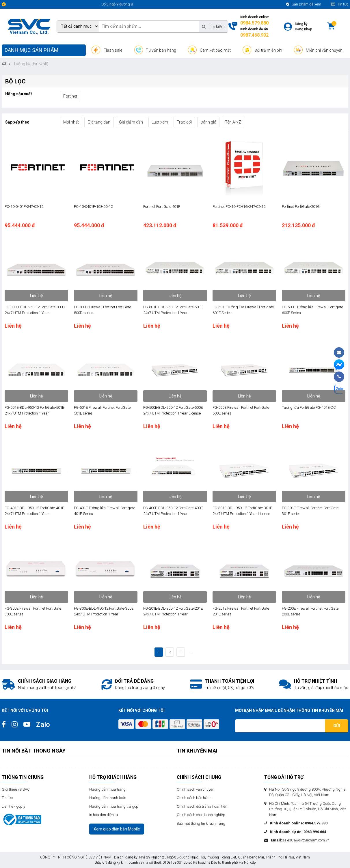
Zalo (43, 725)
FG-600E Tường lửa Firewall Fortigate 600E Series (312, 310)
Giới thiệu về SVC (16, 789)
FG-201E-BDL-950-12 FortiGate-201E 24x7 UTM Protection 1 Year (173, 611)
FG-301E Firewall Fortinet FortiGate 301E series (310, 511)
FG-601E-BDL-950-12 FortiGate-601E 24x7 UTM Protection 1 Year (173, 310)
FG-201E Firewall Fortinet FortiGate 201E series (241, 611)
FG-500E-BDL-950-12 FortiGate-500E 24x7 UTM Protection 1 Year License (173, 410)
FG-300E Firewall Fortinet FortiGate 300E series (33, 611)
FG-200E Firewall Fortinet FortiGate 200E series (310, 611)
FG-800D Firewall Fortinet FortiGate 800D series (103, 310)
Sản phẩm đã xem (304, 4)
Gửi (337, 726)
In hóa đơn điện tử (104, 815)
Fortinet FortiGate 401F (162, 207)
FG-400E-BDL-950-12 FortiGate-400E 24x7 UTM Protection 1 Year (173, 511)
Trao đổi (184, 122)
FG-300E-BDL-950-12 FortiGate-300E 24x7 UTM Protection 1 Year (104, 611)
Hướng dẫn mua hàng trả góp (114, 806)
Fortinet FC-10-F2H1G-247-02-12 (239, 207)
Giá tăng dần (99, 122)
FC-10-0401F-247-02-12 (24, 207)
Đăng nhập (303, 29)
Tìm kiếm (213, 27)
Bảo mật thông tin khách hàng (201, 823)
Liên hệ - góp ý (13, 806)
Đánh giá (208, 122)
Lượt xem (160, 122)
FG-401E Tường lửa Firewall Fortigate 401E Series (105, 511)
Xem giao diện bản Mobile (117, 829)
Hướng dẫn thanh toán (108, 798)
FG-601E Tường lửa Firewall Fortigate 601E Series (243, 310)
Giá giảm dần (131, 122)
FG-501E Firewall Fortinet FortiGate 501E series (102, 410)
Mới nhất (71, 122)
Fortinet (70, 96)
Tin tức (339, 4)
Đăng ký (301, 24)
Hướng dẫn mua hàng (107, 789)
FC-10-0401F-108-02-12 (93, 207)
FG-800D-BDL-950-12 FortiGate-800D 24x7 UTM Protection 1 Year (35, 310)
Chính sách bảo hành (194, 798)
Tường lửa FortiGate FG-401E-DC (309, 407)
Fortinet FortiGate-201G (301, 207)
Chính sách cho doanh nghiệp (201, 815)
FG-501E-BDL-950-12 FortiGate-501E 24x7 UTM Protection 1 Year (34, 410)
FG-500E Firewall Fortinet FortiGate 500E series (241, 410)
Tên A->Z (233, 122)
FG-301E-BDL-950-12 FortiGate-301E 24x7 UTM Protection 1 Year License (242, 511)
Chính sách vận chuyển (196, 789)
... (192, 652)
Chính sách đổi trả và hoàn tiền (202, 806)
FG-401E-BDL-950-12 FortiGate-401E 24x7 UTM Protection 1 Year (34, 511)
